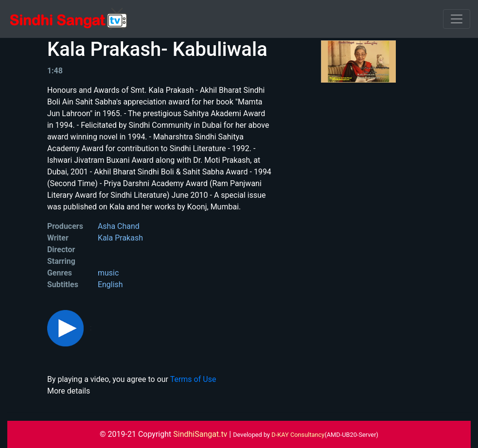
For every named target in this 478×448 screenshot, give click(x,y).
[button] (66, 328)
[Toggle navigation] (457, 19)
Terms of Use (193, 379)
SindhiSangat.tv (201, 434)
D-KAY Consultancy (298, 435)
